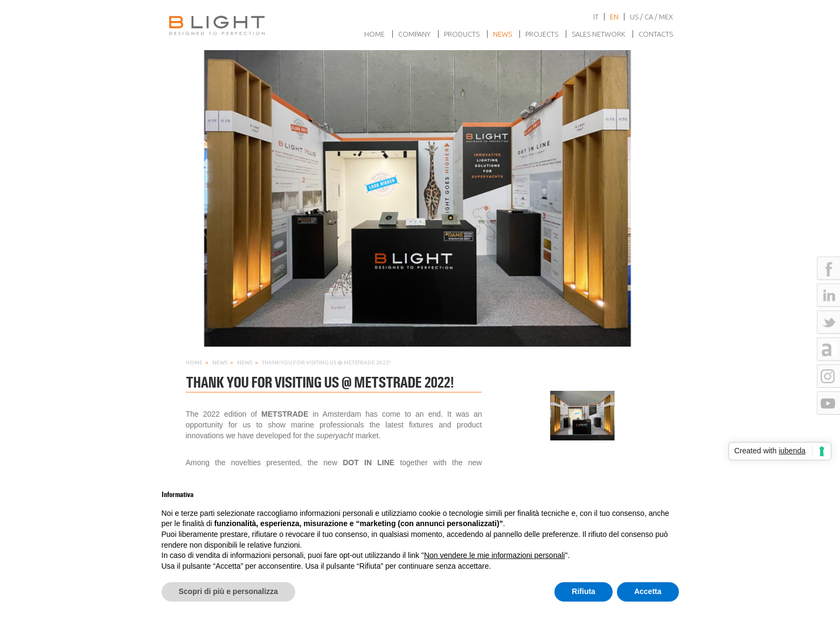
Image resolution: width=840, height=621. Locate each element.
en (614, 17)
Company (414, 34)
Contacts (656, 34)
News (502, 34)
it (596, 17)
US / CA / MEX (651, 17)
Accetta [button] (648, 591)
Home (374, 34)
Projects (542, 34)
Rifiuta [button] (584, 591)
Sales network (599, 34)
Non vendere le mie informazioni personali (494, 555)
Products (462, 34)
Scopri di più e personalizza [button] (228, 591)
